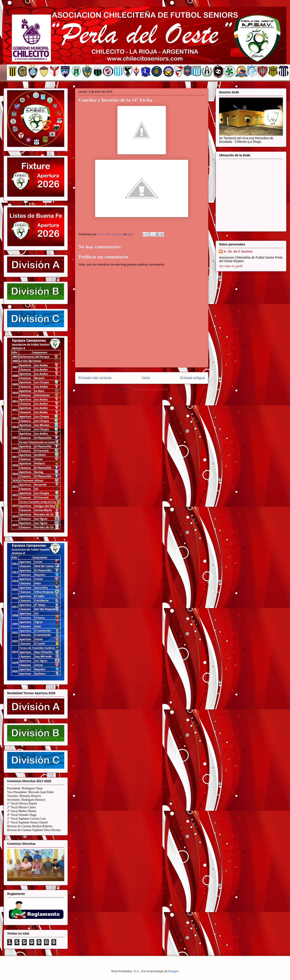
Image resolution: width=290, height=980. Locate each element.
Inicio (146, 378)
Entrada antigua (193, 378)
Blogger (173, 971)
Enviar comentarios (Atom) (151, 389)
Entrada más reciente (95, 378)
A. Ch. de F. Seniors (238, 251)
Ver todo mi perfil (231, 266)
